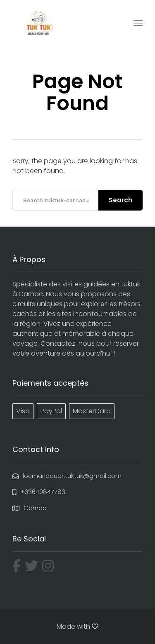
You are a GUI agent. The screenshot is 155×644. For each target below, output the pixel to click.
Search (120, 200)
